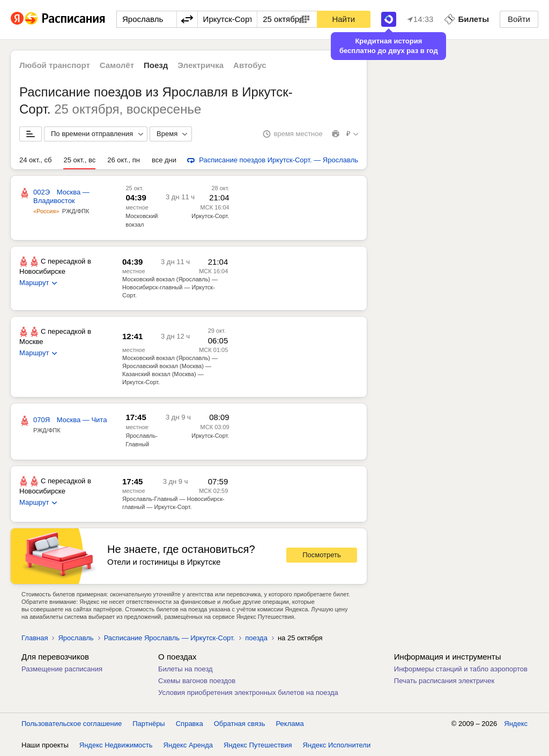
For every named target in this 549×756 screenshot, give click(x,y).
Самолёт (117, 65)
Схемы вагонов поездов (197, 681)
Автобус (250, 65)
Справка (190, 724)
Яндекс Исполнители (337, 745)
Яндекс (516, 724)
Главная (35, 638)
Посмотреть (322, 555)
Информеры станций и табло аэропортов (461, 669)
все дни (164, 160)
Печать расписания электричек (444, 681)
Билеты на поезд (186, 669)
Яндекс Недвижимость (116, 745)
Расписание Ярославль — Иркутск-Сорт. (170, 638)
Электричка (201, 65)
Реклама (290, 724)
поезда (256, 638)
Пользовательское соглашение (72, 724)
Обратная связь (240, 724)
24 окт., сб (35, 160)
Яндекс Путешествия (258, 745)
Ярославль (76, 638)
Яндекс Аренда (188, 745)
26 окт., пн (124, 160)
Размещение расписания (62, 669)
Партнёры (149, 724)
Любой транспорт (55, 65)
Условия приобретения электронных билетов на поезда (248, 693)
